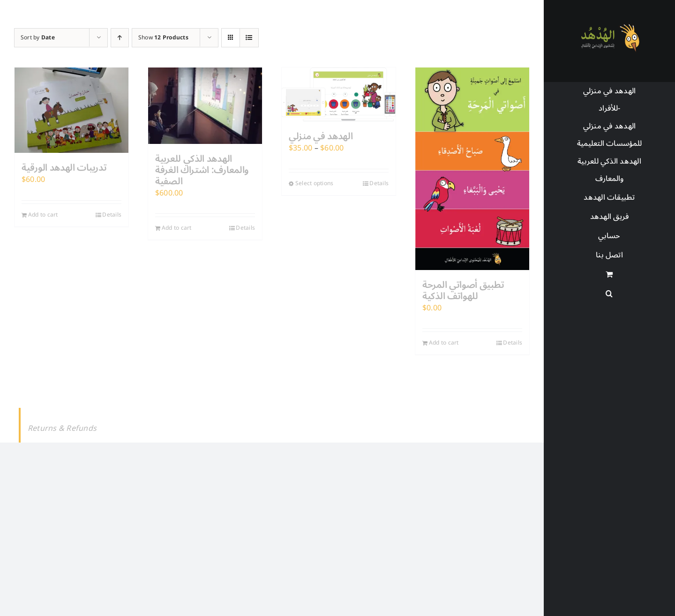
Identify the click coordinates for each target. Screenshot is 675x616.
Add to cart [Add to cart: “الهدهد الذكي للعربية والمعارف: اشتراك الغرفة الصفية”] (177, 228)
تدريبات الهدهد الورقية (64, 168)
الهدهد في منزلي (321, 136)
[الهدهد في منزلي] (339, 94)
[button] (609, 294)
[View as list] (249, 38)
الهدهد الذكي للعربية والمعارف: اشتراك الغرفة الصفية (202, 170)
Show (163, 38)
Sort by (38, 38)
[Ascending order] (120, 38)
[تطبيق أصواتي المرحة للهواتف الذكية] (472, 169)
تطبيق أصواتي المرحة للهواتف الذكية (463, 291)
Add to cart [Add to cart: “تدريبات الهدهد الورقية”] (43, 215)
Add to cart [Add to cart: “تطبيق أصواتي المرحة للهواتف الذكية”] (444, 343)
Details (112, 215)
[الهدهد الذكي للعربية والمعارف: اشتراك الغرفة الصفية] (205, 106)
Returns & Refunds (62, 428)
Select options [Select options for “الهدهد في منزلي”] (314, 184)
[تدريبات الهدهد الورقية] (71, 110)
